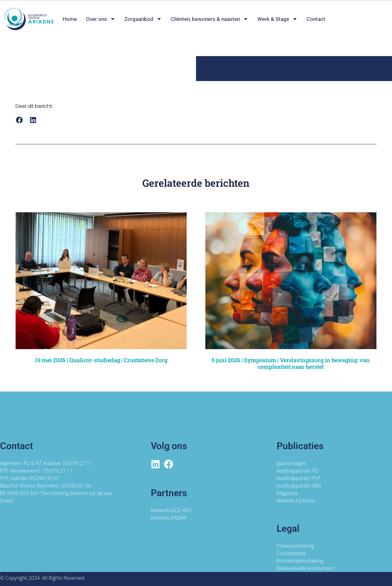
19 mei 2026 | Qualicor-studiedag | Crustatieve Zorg (101, 360)
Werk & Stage (277, 19)
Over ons (101, 19)
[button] (19, 120)
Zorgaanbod (143, 19)
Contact (316, 19)
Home (70, 19)
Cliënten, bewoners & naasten (210, 19)
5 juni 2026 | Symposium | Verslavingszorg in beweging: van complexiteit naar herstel (291, 363)
